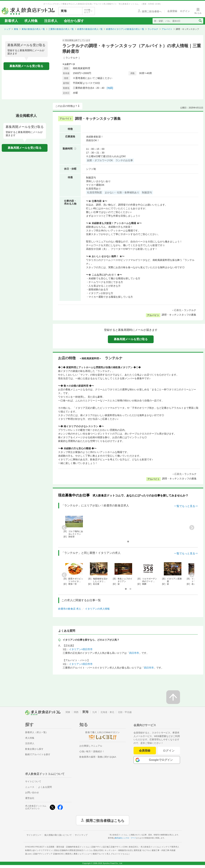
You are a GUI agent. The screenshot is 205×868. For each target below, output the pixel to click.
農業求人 (74, 854)
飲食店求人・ (144, 847)
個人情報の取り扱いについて (58, 835)
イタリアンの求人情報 (97, 609)
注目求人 (51, 21)
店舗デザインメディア (48, 854)
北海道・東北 (107, 712)
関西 (76, 712)
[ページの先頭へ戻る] (173, 697)
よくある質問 (45, 787)
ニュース (30, 787)
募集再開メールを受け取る (26, 66)
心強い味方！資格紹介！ (92, 751)
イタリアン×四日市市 (81, 649)
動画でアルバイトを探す (38, 754)
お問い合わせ (32, 792)
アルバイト (167, 29)
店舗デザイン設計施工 (109, 847)
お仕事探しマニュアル (91, 746)
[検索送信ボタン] (200, 21)
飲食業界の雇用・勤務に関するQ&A (98, 757)
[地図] (110, 88)
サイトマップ (81, 835)
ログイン (169, 751)
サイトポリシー (34, 835)
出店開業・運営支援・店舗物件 (68, 847)
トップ (7, 29)
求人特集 (31, 21)
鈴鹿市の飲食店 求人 (70, 609)
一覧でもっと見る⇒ (186, 506)
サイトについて (33, 781)
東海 (16, 29)
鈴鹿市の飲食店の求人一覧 (90, 29)
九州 (94, 712)
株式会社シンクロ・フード (125, 838)
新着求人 (11, 21)
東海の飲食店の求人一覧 (33, 29)
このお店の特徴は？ (66, 106)
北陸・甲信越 (125, 712)
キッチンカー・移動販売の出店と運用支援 (127, 850)
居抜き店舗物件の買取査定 (78, 850)
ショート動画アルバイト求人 (107, 854)
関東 (68, 712)
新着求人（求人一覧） (37, 732)
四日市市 (134, 653)
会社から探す (74, 21)
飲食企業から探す (34, 749)
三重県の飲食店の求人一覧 (61, 29)
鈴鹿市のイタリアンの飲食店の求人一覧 (125, 29)
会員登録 (145, 751)
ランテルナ (153, 29)
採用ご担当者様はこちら (105, 820)
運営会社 (30, 798)
